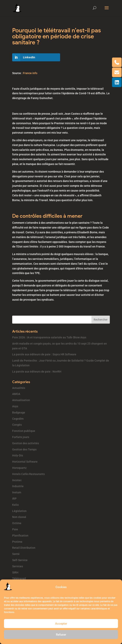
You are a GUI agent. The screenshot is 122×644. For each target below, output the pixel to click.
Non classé (19, 517)
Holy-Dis (18, 455)
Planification (20, 536)
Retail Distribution (24, 548)
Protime (17, 542)
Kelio (15, 505)
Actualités (19, 388)
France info (30, 73)
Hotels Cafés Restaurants (28, 474)
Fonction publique (24, 431)
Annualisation (21, 400)
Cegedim (18, 419)
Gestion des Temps (24, 449)
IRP (14, 499)
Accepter (61, 624)
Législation (19, 511)
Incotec (17, 480)
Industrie (18, 486)
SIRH (15, 572)
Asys (15, 406)
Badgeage (19, 412)
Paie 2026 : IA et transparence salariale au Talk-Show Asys (49, 337)
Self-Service (20, 560)
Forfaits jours (21, 437)
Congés (17, 425)
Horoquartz (19, 468)
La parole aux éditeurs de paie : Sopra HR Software (44, 354)
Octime (17, 523)
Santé (16, 554)
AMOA (16, 394)
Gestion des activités (26, 443)
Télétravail (19, 578)
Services (18, 566)
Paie (15, 529)
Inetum (17, 492)
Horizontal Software (25, 462)
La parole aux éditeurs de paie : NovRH (37, 372)
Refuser (61, 635)
